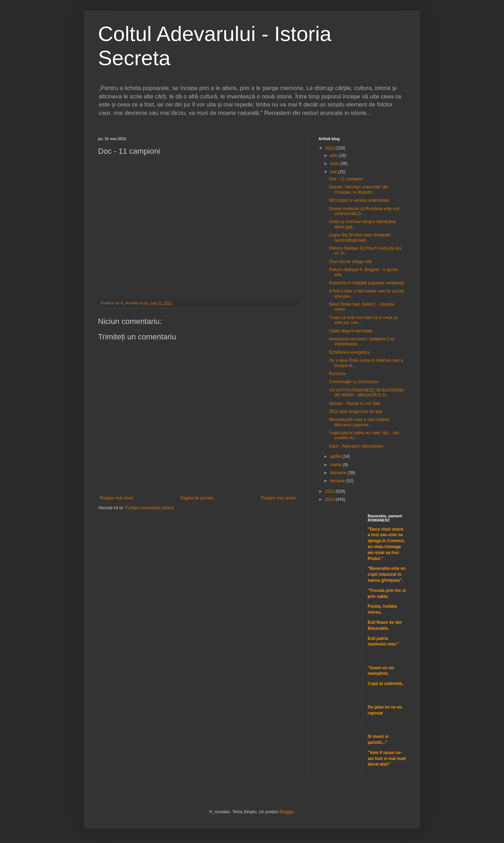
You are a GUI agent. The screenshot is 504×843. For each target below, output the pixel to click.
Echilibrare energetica (349, 352)
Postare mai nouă (116, 498)
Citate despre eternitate (351, 331)
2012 (330, 148)
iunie (335, 164)
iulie (334, 156)
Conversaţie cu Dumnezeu (354, 382)
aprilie (336, 456)
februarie (339, 473)
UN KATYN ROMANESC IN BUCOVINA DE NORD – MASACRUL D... (366, 393)
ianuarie (338, 481)
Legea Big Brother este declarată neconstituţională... (360, 237)
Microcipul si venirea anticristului (359, 200)
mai (334, 172)
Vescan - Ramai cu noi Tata (355, 403)
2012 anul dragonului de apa (356, 412)
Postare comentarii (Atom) (149, 508)
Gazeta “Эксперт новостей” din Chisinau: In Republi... (359, 189)
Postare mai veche (278, 498)
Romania (337, 374)
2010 (330, 499)
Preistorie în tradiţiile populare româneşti (367, 283)
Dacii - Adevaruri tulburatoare (356, 446)
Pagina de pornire (197, 498)
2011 (330, 491)
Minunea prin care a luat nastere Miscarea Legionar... (359, 422)
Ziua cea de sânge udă (350, 262)
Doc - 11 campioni (346, 179)
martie (337, 465)
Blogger (286, 812)
